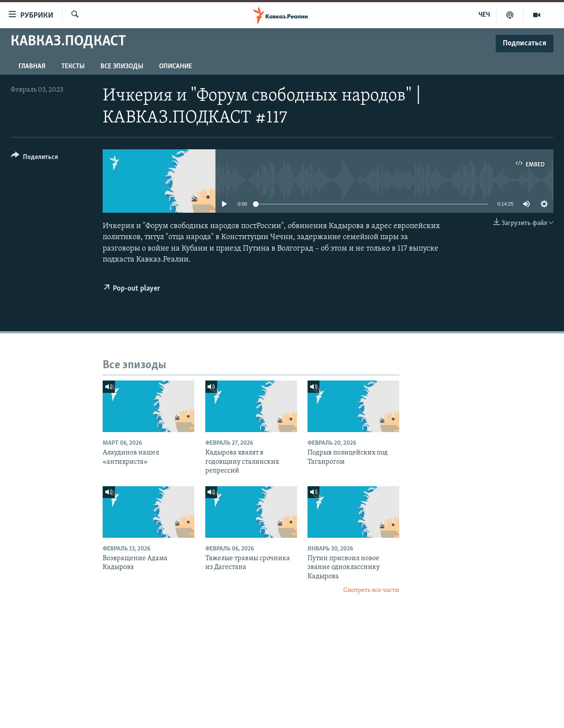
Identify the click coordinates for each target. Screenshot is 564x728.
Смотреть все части (371, 590)
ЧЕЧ (484, 15)
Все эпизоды (122, 67)
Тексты (73, 67)
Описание (176, 67)
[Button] (35, 158)
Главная (32, 67)
